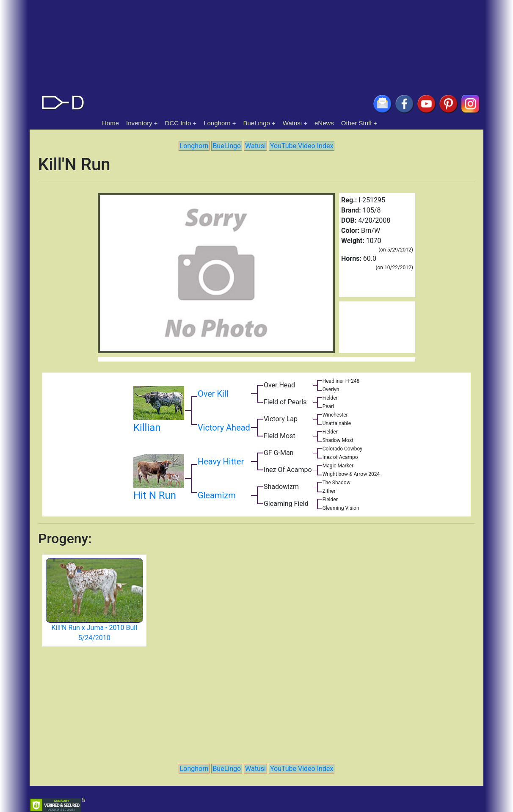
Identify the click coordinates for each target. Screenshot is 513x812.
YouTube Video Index (302, 146)
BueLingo (257, 123)
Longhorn (217, 123)
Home (110, 123)
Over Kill (213, 394)
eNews (324, 123)
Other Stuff (356, 123)
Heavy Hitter (221, 461)
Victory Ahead (224, 428)
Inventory (139, 123)
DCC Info (178, 123)
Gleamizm (217, 495)
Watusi (292, 123)
